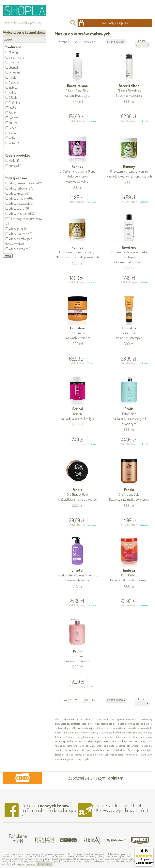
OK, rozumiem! (45, 864)
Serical (78, 414)
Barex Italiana (77, 91)
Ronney (78, 174)
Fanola (77, 495)
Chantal (77, 576)
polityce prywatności (27, 864)
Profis (129, 416)
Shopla (27, 10)
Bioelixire (129, 255)
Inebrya (129, 576)
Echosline (77, 333)
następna (90, 42)
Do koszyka (92, 121)
